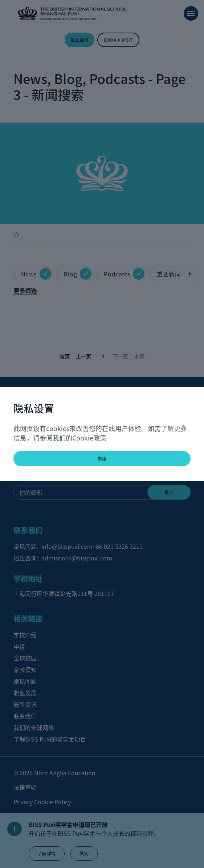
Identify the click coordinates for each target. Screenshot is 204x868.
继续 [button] (102, 458)
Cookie (83, 438)
